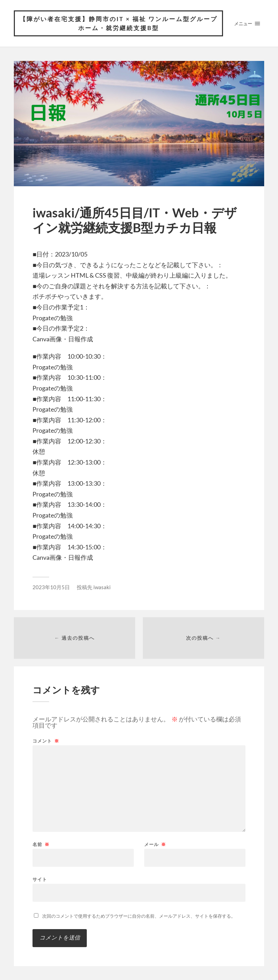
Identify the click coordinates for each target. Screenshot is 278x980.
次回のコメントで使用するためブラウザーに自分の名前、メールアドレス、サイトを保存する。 (139, 916)
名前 (41, 844)
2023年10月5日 (51, 587)
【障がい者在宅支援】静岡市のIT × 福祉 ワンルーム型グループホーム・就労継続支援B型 (119, 23)
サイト (40, 879)
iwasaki (102, 587)
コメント (46, 741)
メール (155, 844)
